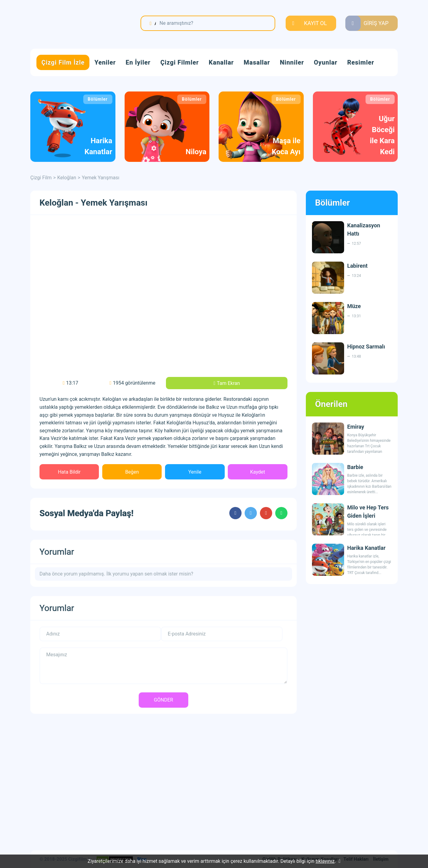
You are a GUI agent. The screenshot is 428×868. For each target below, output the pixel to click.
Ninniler (292, 62)
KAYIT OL (315, 23)
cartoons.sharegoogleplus (266, 513)
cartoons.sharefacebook (235, 513)
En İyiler (138, 62)
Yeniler (105, 62)
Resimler (361, 62)
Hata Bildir (69, 472)
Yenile (195, 472)
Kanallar (221, 62)
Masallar (257, 62)
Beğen (132, 472)
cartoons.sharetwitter (251, 513)
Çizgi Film (69, 24)
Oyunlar (326, 62)
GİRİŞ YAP (376, 23)
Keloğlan (67, 178)
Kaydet (258, 472)
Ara (155, 23)
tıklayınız (325, 861)
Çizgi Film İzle (63, 62)
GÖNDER (164, 700)
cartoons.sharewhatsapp (281, 513)
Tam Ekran (228, 383)
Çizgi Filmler (180, 62)
